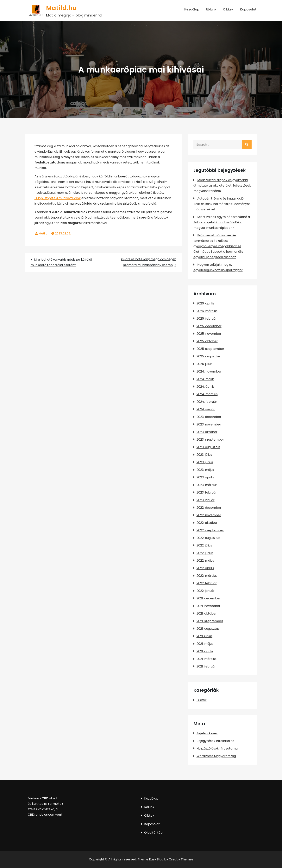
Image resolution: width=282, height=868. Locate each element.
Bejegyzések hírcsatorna (215, 741)
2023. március (207, 485)
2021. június (204, 636)
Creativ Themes (181, 859)
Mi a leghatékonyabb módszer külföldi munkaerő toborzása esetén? (61, 262)
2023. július (204, 455)
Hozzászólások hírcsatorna (217, 748)
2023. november (209, 424)
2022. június (205, 553)
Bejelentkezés (207, 733)
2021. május (205, 644)
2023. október (207, 432)
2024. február (207, 402)
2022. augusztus (208, 538)
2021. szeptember (210, 621)
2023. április (205, 477)
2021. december (209, 598)
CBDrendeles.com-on (44, 815)
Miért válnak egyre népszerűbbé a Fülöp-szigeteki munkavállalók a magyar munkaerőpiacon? (222, 222)
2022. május (205, 561)
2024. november (209, 371)
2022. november (209, 515)
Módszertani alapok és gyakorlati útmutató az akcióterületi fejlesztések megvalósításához (222, 185)
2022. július (204, 545)
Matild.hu (61, 8)
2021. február (206, 666)
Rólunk (211, 9)
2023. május (205, 470)
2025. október (207, 341)
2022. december (209, 508)
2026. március (207, 311)
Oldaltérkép (153, 833)
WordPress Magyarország (216, 756)
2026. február (207, 319)
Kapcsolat (248, 9)
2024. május (205, 379)
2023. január (206, 500)
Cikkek (228, 9)
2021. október (207, 613)
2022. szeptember (210, 530)
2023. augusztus (208, 447)
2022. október (207, 523)
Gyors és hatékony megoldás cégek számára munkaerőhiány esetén (149, 262)
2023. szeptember (210, 440)
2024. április (205, 387)
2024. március (207, 394)
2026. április (205, 303)
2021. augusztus (208, 629)
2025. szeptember (210, 349)
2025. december (209, 326)
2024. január (206, 409)
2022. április (205, 568)
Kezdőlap (192, 9)
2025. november (209, 334)
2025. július (204, 364)
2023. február (207, 492)
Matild (43, 233)
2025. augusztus (208, 356)
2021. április (205, 651)
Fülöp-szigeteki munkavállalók (58, 198)
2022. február (207, 583)
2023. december (209, 417)
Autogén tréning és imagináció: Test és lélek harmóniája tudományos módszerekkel (222, 204)
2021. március (207, 659)
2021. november (208, 606)
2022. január (206, 591)
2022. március (207, 576)
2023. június (205, 462)
